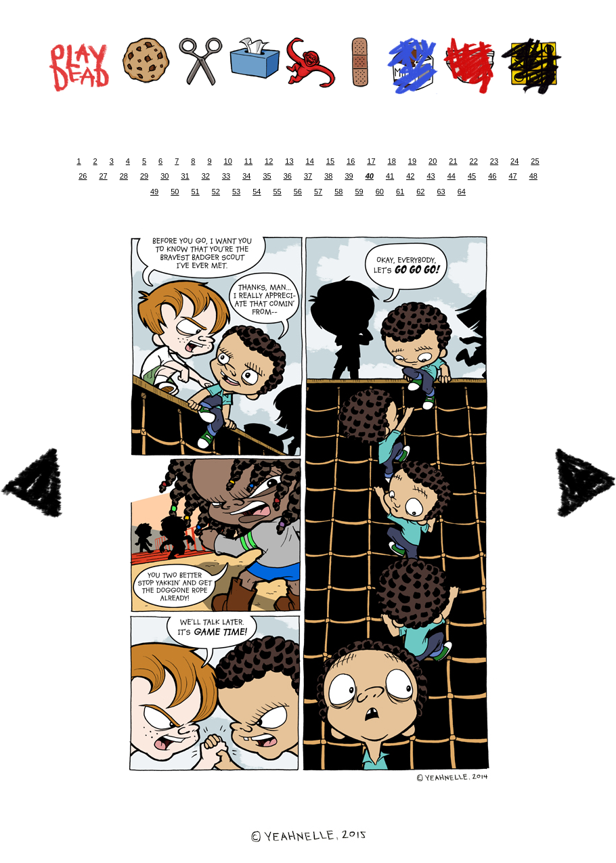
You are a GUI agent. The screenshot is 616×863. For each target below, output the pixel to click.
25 (535, 161)
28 (124, 176)
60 (380, 192)
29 (144, 176)
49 (154, 192)
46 (492, 176)
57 (318, 192)
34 (246, 176)
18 (392, 161)
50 (175, 192)
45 (472, 176)
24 (514, 161)
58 (338, 192)
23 (494, 161)
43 (431, 176)
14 (310, 161)
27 (103, 176)
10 (228, 161)
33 (226, 176)
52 (216, 192)
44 (452, 176)
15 (330, 161)
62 (420, 192)
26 (83, 176)
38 (328, 176)
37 (308, 176)
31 (185, 176)
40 (370, 176)
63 (441, 192)
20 (433, 161)
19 (412, 161)
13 (289, 161)
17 (371, 161)
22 (474, 161)
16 (351, 161)
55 (278, 192)
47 (512, 176)
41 (390, 176)
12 (269, 161)
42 (410, 176)
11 (248, 161)
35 (267, 176)
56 (298, 192)
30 (164, 176)
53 (236, 192)
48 (533, 176)
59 (359, 192)
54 (257, 192)
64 (462, 192)
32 (206, 176)
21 (453, 161)
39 (349, 176)
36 (288, 176)
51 (196, 192)
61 (400, 192)
